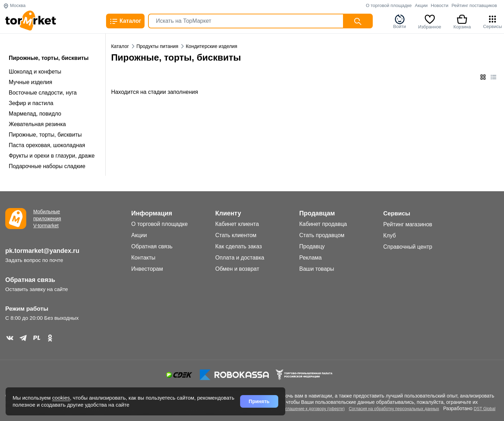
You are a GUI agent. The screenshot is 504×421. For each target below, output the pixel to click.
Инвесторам (147, 269)
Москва (14, 5)
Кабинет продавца (323, 224)
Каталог (125, 21)
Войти (399, 21)
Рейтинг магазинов (408, 224)
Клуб (390, 236)
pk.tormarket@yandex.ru (42, 251)
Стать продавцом (322, 235)
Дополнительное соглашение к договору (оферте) (296, 409)
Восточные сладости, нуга (43, 93)
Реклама (310, 258)
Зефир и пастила (31, 103)
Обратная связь (30, 280)
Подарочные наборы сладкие (47, 166)
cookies (61, 398)
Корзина (462, 21)
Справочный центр (408, 247)
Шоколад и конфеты (35, 72)
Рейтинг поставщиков (474, 5)
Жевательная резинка (37, 124)
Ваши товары (317, 269)
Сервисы (492, 21)
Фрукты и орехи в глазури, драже (52, 156)
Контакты (143, 258)
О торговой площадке (389, 5)
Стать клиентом (236, 235)
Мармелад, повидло (35, 114)
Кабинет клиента (237, 224)
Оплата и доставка (240, 258)
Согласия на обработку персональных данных (394, 409)
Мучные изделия (30, 82)
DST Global (485, 409)
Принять (259, 401)
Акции (421, 5)
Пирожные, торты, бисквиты (45, 135)
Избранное (430, 21)
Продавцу (312, 246)
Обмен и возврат (237, 269)
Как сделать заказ (239, 246)
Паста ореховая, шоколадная (47, 145)
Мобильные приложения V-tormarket (47, 219)
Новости (440, 5)
